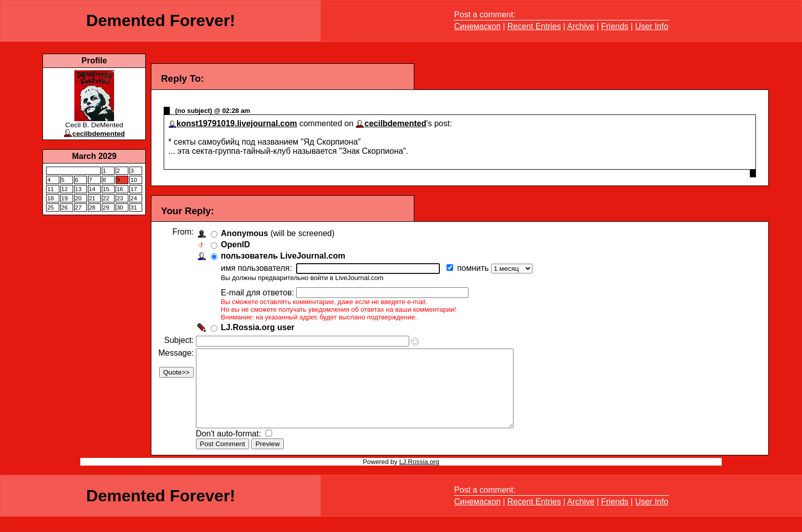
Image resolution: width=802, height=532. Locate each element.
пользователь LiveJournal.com (285, 256)
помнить (476, 268)
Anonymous (247, 233)
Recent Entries (534, 26)
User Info (652, 26)
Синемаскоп (477, 26)
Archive (581, 26)
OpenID (238, 245)
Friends (615, 26)
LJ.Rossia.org (419, 477)
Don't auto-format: (232, 449)
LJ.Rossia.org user (260, 327)
